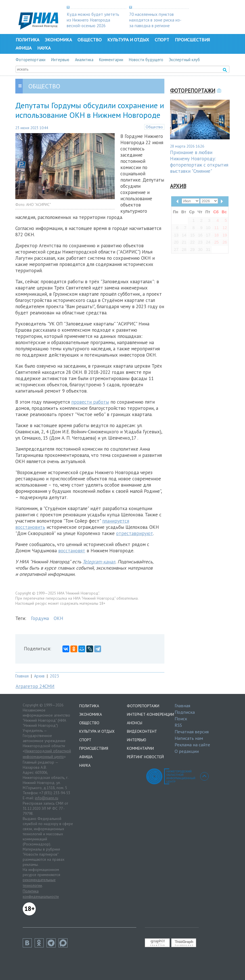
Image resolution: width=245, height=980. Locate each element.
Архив (39, 676)
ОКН (58, 618)
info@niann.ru (47, 798)
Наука (44, 48)
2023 (55, 676)
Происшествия (192, 40)
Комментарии (111, 60)
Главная (22, 676)
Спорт (162, 40)
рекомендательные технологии (39, 883)
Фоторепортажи (31, 60)
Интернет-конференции (150, 714)
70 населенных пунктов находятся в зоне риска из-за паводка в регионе (155, 20)
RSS (178, 725)
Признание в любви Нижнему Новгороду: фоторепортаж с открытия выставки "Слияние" (199, 162)
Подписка (185, 712)
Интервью (60, 60)
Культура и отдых (128, 40)
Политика (27, 40)
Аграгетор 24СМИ (35, 686)
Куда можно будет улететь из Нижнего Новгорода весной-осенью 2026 (93, 20)
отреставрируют (135, 533)
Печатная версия (192, 732)
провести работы (90, 402)
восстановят (72, 551)
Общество (90, 40)
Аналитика (84, 60)
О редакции (187, 751)
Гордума (40, 618)
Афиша (24, 48)
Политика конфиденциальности (41, 894)
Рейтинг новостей (145, 757)
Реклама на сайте (192, 745)
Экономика (58, 40)
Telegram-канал (99, 562)
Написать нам (189, 738)
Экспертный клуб (184, 60)
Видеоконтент (142, 731)
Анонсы (135, 723)
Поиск (181, 719)
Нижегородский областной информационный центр (47, 754)
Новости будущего (146, 60)
